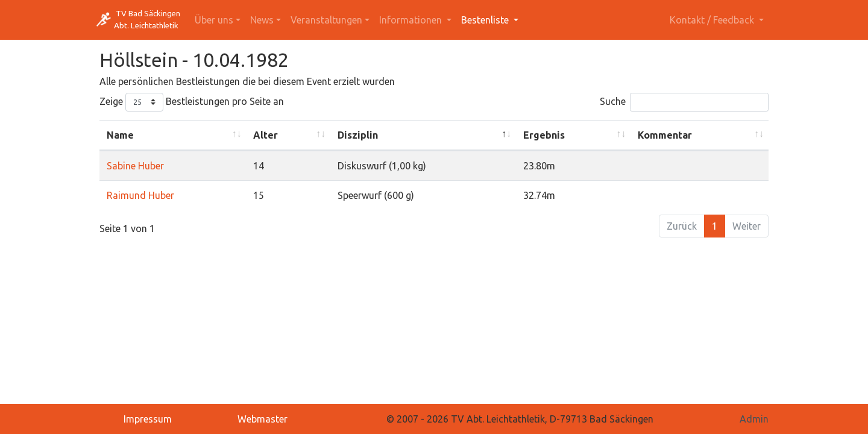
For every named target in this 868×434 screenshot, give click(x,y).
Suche (684, 102)
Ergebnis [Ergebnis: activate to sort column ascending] (544, 135)
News (262, 20)
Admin (754, 419)
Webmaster (263, 419)
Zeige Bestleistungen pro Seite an (192, 102)
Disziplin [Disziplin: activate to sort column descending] (358, 135)
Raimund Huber (140, 195)
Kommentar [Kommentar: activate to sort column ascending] (665, 135)
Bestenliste (486, 20)
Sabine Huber (135, 166)
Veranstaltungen (326, 20)
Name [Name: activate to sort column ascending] (120, 135)
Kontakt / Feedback (713, 20)
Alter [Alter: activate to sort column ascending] (266, 135)
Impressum (148, 419)
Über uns (214, 20)
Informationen (412, 20)
